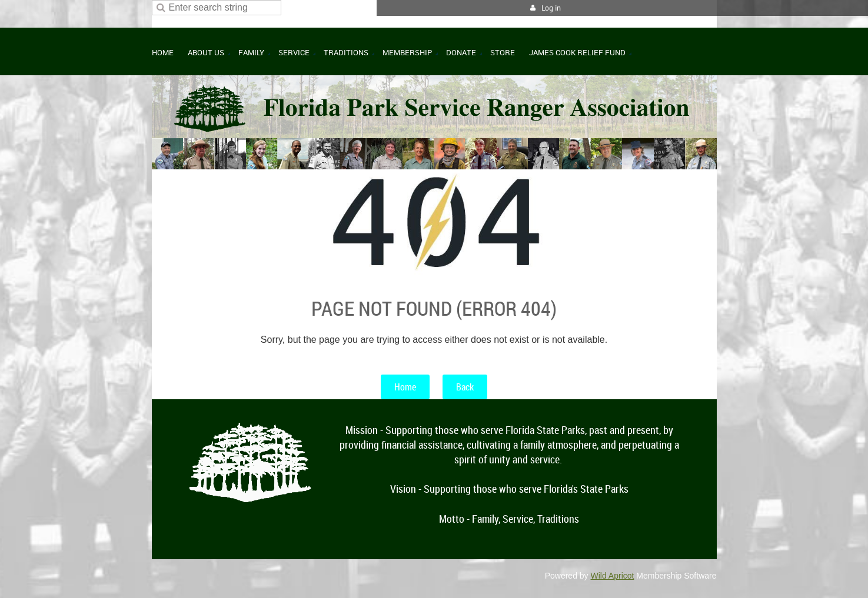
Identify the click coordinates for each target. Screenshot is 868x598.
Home (405, 387)
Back (465, 387)
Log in (551, 8)
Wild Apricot (613, 576)
